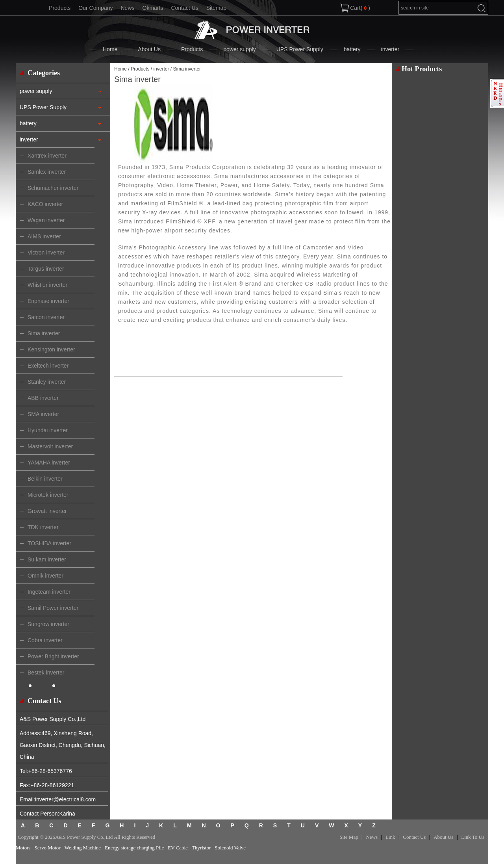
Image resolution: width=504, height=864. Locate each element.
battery (352, 49)
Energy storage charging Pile (134, 848)
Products (60, 8)
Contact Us (184, 8)
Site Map (349, 837)
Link (390, 837)
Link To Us (473, 837)
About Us (149, 49)
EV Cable (178, 848)
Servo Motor (48, 848)
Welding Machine (83, 848)
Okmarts (153, 8)
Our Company (95, 8)
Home (110, 49)
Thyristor (201, 848)
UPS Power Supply (300, 49)
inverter (390, 49)
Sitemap (216, 8)
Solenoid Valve (230, 848)
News (127, 8)
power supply (240, 49)
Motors (23, 848)
